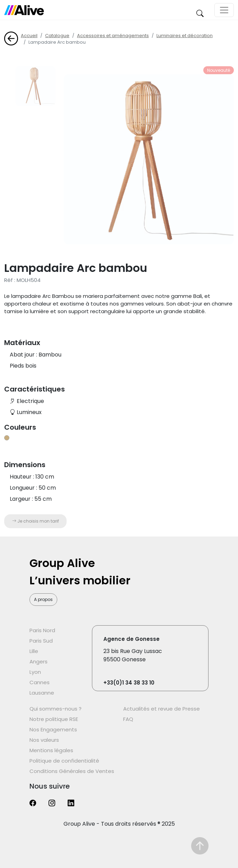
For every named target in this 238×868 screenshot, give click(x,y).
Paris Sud (41, 641)
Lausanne (42, 693)
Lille (34, 651)
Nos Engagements (53, 729)
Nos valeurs (44, 740)
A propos (43, 599)
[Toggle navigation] (224, 10)
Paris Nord (42, 630)
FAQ (128, 719)
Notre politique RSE (54, 719)
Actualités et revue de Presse (161, 709)
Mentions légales (51, 750)
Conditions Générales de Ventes (72, 771)
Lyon (35, 672)
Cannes (40, 682)
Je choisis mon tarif (36, 521)
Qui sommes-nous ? (56, 709)
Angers (39, 661)
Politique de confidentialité (64, 761)
